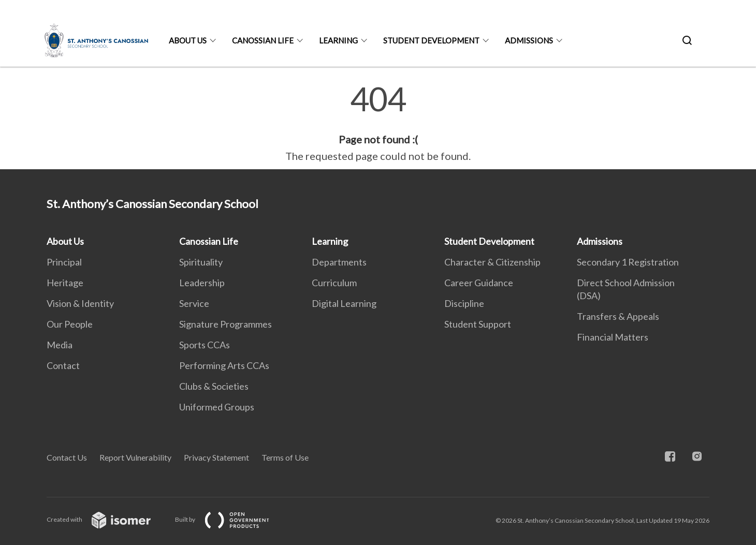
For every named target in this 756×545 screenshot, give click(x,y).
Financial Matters (613, 337)
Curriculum (334, 283)
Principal (64, 262)
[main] (378, 123)
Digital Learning (344, 303)
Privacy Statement (216, 457)
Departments (339, 262)
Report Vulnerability (135, 457)
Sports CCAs (205, 345)
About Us (188, 40)
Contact (63, 365)
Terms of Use (285, 457)
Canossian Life (263, 40)
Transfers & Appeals (618, 316)
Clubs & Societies (214, 386)
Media (60, 345)
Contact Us (67, 457)
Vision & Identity (80, 303)
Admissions (529, 40)
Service (194, 303)
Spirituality (201, 262)
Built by (230, 519)
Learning (338, 40)
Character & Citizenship (492, 262)
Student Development (431, 40)
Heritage (65, 283)
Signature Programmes (226, 324)
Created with (107, 519)
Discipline (464, 303)
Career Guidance (479, 283)
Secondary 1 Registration (628, 262)
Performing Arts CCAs (224, 365)
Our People (70, 324)
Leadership (202, 283)
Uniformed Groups (217, 407)
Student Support (478, 324)
